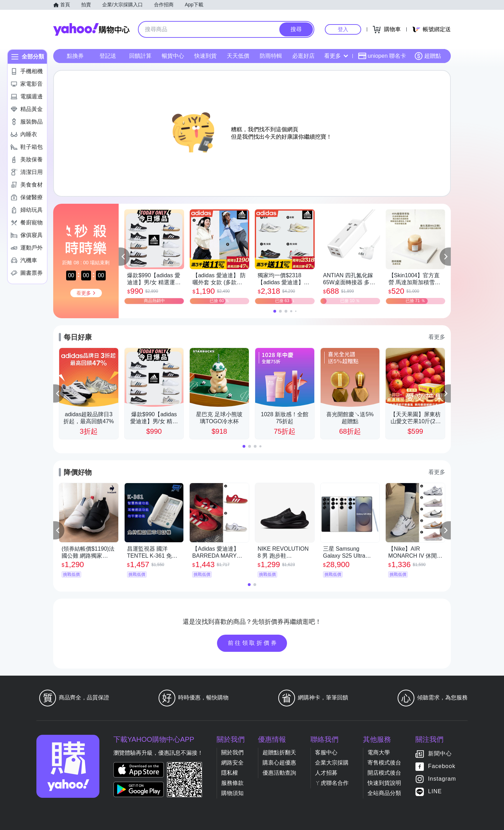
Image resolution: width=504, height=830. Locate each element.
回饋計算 (140, 56)
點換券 (75, 56)
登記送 (108, 56)
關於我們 (232, 752)
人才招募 (326, 773)
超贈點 (428, 56)
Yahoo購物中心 (91, 29)
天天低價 (238, 56)
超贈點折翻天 (279, 752)
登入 (343, 29)
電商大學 (379, 752)
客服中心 (326, 752)
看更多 (336, 56)
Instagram (442, 779)
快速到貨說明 (384, 783)
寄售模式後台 (384, 763)
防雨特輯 (271, 56)
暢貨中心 (173, 56)
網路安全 (232, 763)
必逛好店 (303, 56)
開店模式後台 (384, 773)
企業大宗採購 (332, 763)
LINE (435, 791)
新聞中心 (440, 754)
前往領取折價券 (253, 643)
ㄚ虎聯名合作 (332, 783)
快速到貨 (205, 56)
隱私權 (230, 773)
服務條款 (232, 783)
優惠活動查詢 (279, 773)
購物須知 (232, 793)
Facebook (442, 766)
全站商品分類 (384, 793)
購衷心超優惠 (279, 763)
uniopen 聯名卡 (382, 56)
